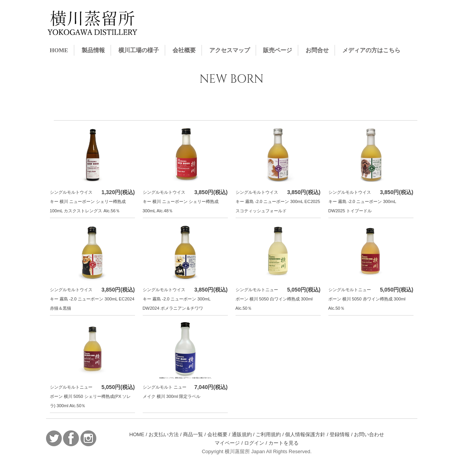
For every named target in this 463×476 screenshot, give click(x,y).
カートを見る (284, 443)
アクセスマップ (230, 50)
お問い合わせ (369, 434)
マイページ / (229, 443)
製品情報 (93, 50)
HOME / (139, 434)
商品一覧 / (195, 434)
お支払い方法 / (166, 434)
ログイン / (256, 443)
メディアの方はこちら (371, 50)
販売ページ (278, 50)
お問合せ (317, 50)
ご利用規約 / (270, 434)
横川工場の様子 (139, 50)
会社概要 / (220, 434)
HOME (59, 50)
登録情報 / (342, 434)
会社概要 (184, 50)
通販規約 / (244, 434)
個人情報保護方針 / (307, 434)
